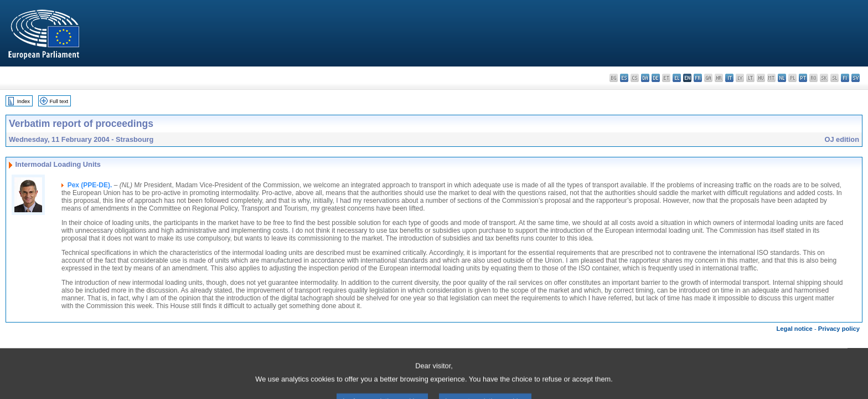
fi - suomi (845, 78)
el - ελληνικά (677, 78)
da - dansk (645, 78)
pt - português (803, 78)
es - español (624, 78)
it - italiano (729, 78)
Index (24, 101)
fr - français (698, 78)
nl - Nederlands (782, 78)
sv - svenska (856, 78)
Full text (59, 101)
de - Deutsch (656, 78)
